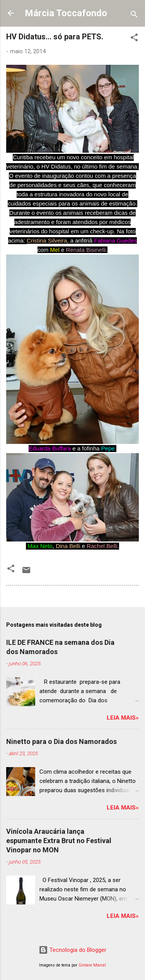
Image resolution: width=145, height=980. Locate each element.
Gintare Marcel (92, 965)
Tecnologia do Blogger (72, 950)
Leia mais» (123, 718)
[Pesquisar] (134, 16)
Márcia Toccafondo (66, 13)
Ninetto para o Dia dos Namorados (61, 741)
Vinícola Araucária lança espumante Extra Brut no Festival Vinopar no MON (59, 841)
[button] (134, 39)
